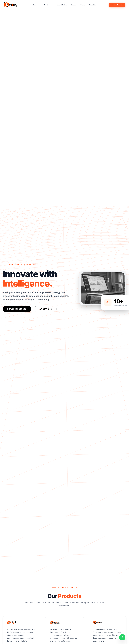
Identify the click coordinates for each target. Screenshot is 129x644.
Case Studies (62, 5)
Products (35, 5)
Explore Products (17, 309)
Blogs (83, 5)
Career (74, 5)
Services (48, 5)
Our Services (45, 309)
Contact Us (117, 5)
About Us (92, 5)
